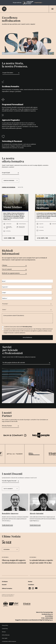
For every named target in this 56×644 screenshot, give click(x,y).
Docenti (4, 585)
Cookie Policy (5, 629)
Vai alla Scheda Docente (7, 525)
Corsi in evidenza (9, 187)
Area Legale (5, 638)
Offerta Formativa (7, 588)
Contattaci (31, 585)
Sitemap (4, 632)
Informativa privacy (27, 327)
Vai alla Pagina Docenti (11, 481)
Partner (30, 582)
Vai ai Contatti (14, 269)
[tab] (9, 187)
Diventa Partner (11, 426)
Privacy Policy (5, 625)
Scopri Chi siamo (11, 73)
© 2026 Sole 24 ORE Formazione (9, 641)
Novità (21, 187)
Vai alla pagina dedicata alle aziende (26, 363)
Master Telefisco (13, 207)
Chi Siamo (5, 582)
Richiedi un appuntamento (14, 273)
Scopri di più (39, 3)
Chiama (14, 266)
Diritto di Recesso (6, 635)
